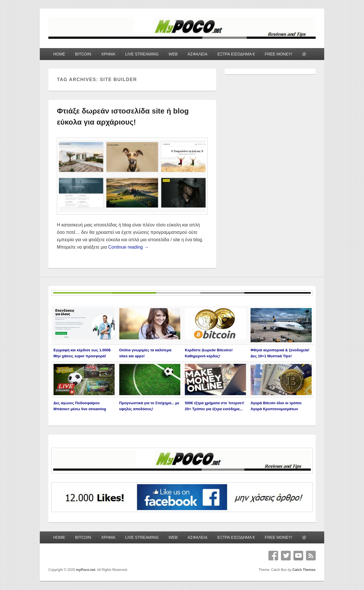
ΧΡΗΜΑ (108, 54)
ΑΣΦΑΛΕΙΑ (198, 54)
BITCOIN (83, 54)
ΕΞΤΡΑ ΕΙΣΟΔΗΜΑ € (236, 54)
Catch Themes (304, 570)
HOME (59, 54)
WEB (173, 54)
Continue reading (128, 247)
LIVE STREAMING (142, 54)
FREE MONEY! (278, 54)
